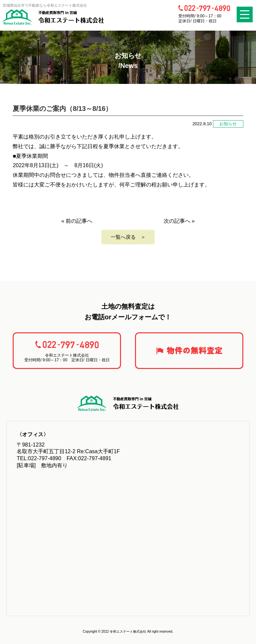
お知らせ (228, 124)
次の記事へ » (179, 221)
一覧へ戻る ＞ (128, 237)
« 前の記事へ (77, 221)
